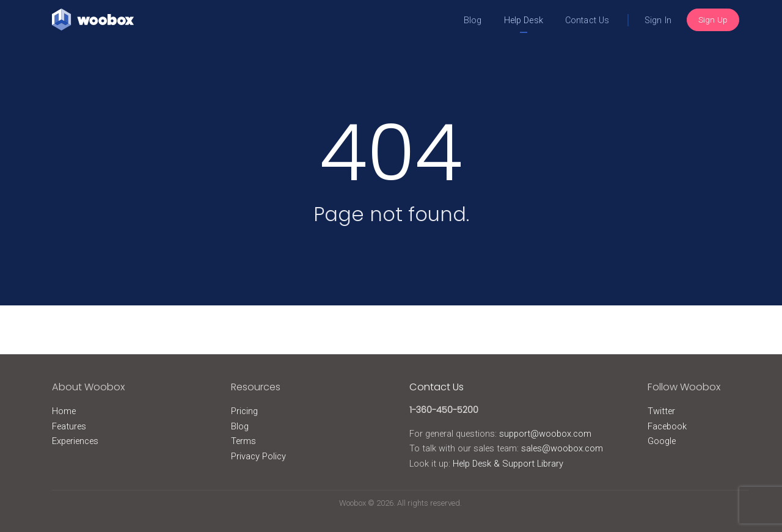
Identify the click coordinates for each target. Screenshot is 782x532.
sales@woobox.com (562, 448)
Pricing (244, 411)
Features (69, 426)
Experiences (75, 441)
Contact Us (587, 20)
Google (662, 441)
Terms (243, 441)
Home (64, 411)
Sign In (658, 20)
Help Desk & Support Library (508, 464)
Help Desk (524, 20)
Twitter (661, 411)
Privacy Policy (258, 456)
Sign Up (713, 20)
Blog (473, 20)
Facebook (667, 426)
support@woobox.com (545, 434)
